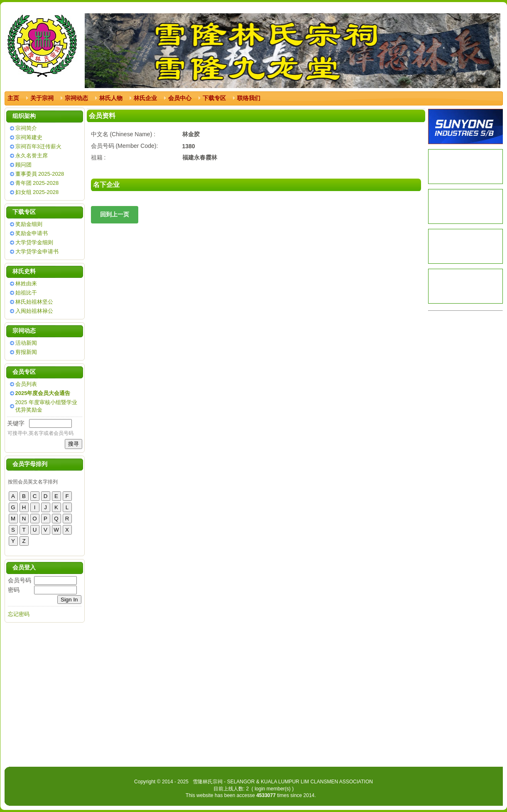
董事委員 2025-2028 (40, 174)
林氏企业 (145, 98)
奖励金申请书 (32, 233)
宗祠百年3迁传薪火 (38, 146)
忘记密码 (19, 614)
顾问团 (23, 165)
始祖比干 (26, 293)
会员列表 (26, 384)
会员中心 (180, 98)
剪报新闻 (26, 352)
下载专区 (214, 98)
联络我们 (249, 98)
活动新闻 (26, 343)
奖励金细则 (29, 224)
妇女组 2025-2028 (37, 192)
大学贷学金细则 (34, 242)
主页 (13, 98)
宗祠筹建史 (29, 137)
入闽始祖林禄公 (34, 311)
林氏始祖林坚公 (34, 302)
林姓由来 (26, 283)
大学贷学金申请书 (37, 251)
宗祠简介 (26, 128)
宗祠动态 (76, 98)
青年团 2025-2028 (37, 183)
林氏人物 (111, 98)
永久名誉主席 (32, 156)
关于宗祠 (42, 98)
